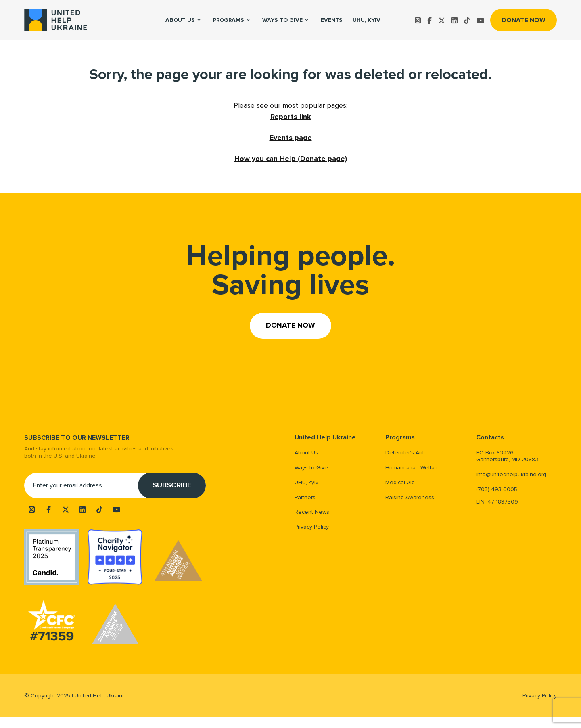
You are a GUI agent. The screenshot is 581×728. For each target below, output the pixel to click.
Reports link (291, 117)
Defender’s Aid (404, 453)
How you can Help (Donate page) (291, 159)
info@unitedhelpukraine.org (511, 474)
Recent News (312, 512)
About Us (306, 453)
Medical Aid (400, 482)
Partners (305, 497)
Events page (291, 138)
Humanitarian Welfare (413, 468)
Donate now (524, 20)
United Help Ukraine (325, 438)
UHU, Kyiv (367, 20)
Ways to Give (282, 20)
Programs (229, 20)
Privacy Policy (312, 527)
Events (332, 20)
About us (180, 20)
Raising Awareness (410, 497)
